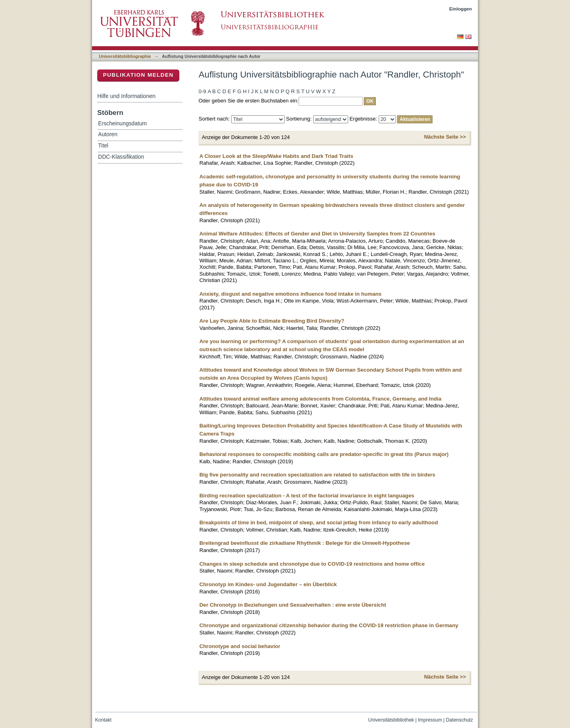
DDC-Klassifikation (121, 157)
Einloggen (461, 9)
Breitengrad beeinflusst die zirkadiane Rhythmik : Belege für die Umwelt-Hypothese (305, 543)
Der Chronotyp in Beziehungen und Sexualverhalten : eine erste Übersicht (293, 605)
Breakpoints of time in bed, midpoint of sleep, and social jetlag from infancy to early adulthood (319, 522)
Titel (103, 146)
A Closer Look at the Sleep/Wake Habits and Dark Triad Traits (276, 156)
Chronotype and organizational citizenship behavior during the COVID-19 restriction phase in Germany (329, 625)
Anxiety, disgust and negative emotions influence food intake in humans (290, 294)
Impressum (430, 720)
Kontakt (104, 720)
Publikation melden (138, 75)
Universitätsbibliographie (125, 56)
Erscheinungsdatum (122, 124)
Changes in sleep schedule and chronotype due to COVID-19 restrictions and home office (312, 564)
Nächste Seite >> (445, 137)
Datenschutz (459, 720)
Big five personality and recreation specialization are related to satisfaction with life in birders (317, 475)
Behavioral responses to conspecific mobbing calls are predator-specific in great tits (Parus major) (324, 454)
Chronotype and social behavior (240, 646)
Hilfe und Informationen (126, 96)
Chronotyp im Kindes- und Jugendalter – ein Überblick (268, 584)
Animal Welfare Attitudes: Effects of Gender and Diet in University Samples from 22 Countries (317, 234)
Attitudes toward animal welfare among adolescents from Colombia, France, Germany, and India (320, 399)
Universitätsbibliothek (391, 720)
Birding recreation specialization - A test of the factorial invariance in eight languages (307, 496)
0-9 (202, 91)
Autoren (108, 134)
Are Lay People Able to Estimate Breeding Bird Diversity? (272, 321)
